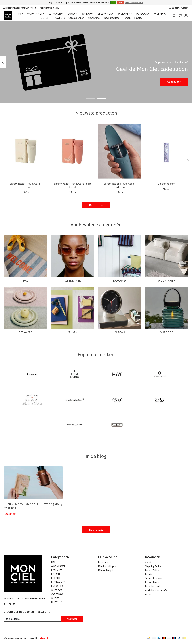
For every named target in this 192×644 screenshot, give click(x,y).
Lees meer (10, 514)
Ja (113, 3)
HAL (26, 281)
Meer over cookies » (134, 3)
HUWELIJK (59, 18)
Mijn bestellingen (107, 566)
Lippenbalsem (166, 184)
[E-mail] (32, 619)
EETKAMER (26, 332)
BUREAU (120, 332)
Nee (121, 3)
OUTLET (45, 18)
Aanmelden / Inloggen (179, 8)
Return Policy (152, 570)
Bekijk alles (96, 205)
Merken (126, 18)
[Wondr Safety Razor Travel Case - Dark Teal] (119, 151)
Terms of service (153, 578)
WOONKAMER (166, 281)
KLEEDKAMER (72, 281)
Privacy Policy (152, 582)
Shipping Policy (153, 566)
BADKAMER (120, 281)
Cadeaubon (174, 82)
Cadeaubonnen (76, 18)
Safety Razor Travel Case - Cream (26, 185)
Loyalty (138, 18)
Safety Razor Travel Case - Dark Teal (120, 185)
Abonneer (72, 619)
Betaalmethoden (154, 586)
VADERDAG (160, 14)
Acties (148, 594)
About (148, 562)
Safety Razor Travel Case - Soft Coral (73, 185)
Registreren (104, 562)
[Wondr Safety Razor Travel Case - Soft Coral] (73, 151)
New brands (94, 18)
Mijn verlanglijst (106, 570)
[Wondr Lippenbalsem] (166, 151)
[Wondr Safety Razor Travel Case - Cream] (26, 151)
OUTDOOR (166, 332)
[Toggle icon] (174, 16)
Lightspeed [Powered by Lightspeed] (43, 638)
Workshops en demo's (156, 590)
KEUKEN (72, 332)
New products (111, 18)
